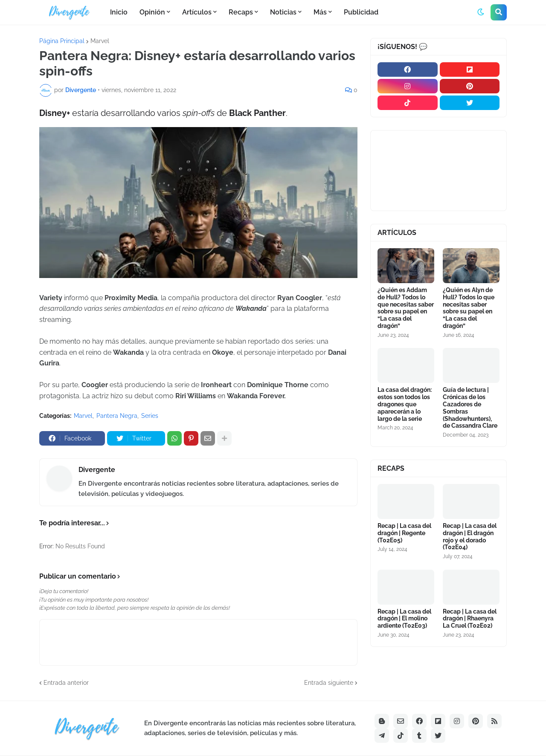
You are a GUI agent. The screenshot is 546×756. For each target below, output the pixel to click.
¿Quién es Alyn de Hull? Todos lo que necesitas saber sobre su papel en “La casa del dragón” (469, 308)
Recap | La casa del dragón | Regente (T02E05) (404, 533)
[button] (481, 12)
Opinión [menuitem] (152, 12)
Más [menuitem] (320, 12)
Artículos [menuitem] (197, 12)
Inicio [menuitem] (119, 12)
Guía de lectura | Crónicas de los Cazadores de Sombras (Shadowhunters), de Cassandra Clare (470, 408)
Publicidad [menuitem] (361, 12)
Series (150, 416)
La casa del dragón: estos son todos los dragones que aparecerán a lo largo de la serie (405, 404)
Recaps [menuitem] (241, 12)
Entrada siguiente (329, 683)
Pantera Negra (117, 416)
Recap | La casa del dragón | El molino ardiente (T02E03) (404, 619)
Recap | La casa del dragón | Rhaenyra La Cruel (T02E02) (470, 619)
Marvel (100, 41)
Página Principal (62, 41)
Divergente (97, 470)
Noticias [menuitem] (283, 12)
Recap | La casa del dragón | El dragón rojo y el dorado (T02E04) (470, 536)
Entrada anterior (66, 683)
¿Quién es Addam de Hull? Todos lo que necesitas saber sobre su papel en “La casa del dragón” (406, 308)
